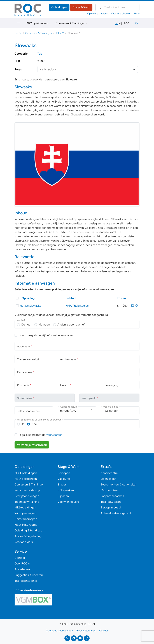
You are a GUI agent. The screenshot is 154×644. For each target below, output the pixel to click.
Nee (34, 424)
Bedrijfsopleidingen (27, 496)
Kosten (121, 298)
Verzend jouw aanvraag (32, 445)
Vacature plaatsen (121, 14)
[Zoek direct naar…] (117, 7)
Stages (62, 484)
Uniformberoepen (26, 519)
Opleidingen (59, 7)
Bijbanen (63, 496)
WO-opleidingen (25, 513)
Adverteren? (22, 569)
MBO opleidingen (37, 23)
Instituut (71, 298)
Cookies (104, 631)
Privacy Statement (86, 631)
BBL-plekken (66, 490)
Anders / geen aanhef (71, 325)
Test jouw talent (111, 502)
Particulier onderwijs (27, 490)
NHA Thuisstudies (77, 306)
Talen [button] (59, 33)
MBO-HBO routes (26, 525)
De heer (26, 325)
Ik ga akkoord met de (41, 435)
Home (18, 33)
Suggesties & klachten (29, 575)
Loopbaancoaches (112, 496)
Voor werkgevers (68, 502)
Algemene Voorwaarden (59, 631)
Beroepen (64, 473)
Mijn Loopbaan (110, 490)
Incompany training (27, 502)
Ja (23, 424)
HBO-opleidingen (26, 479)
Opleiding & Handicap (28, 530)
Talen (41, 54)
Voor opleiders (24, 542)
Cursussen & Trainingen (70, 23)
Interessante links (26, 581)
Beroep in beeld (111, 507)
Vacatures (64, 479)
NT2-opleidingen (25, 507)
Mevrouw (44, 325)
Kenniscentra (109, 473)
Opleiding (28, 298)
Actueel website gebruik (116, 513)
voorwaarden (54, 435)
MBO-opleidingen (26, 473)
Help (137, 14)
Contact (20, 558)
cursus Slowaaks (31, 306)
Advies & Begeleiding (28, 536)
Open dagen (108, 479)
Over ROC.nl (22, 563)
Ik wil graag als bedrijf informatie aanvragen (46, 335)
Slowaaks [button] (73, 33)
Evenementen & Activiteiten (119, 484)
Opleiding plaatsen (98, 14)
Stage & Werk (81, 7)
